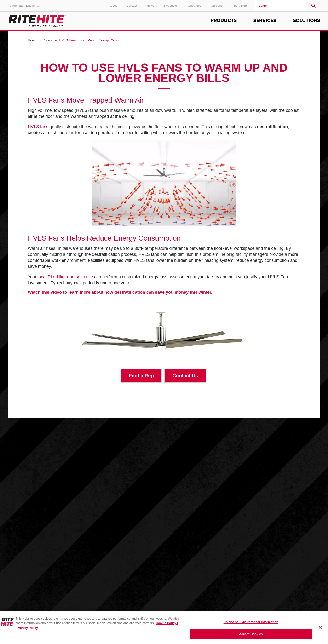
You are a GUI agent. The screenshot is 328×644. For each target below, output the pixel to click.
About (113, 6)
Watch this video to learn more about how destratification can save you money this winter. (121, 292)
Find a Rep (239, 6)
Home (32, 40)
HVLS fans (38, 127)
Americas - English (26, 6)
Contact (132, 6)
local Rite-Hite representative (65, 277)
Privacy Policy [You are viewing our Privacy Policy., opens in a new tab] (27, 628)
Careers (216, 6)
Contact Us (185, 376)
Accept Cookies (251, 634)
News (151, 6)
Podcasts (170, 6)
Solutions (307, 21)
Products (224, 21)
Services (265, 21)
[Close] (320, 627)
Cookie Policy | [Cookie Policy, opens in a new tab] (167, 623)
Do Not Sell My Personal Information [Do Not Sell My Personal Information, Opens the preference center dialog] (251, 622)
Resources (194, 6)
